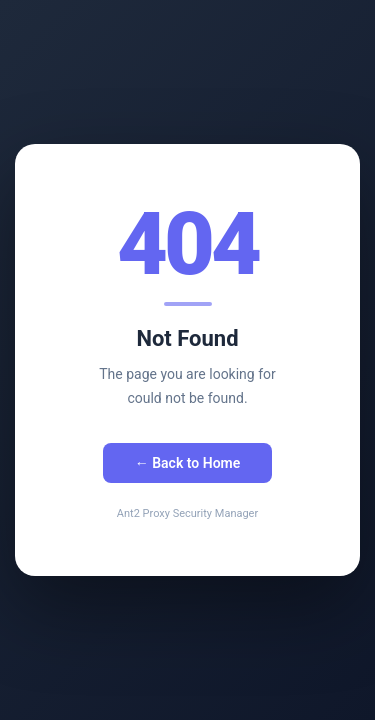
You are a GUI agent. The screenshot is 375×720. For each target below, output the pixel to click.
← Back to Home (188, 463)
